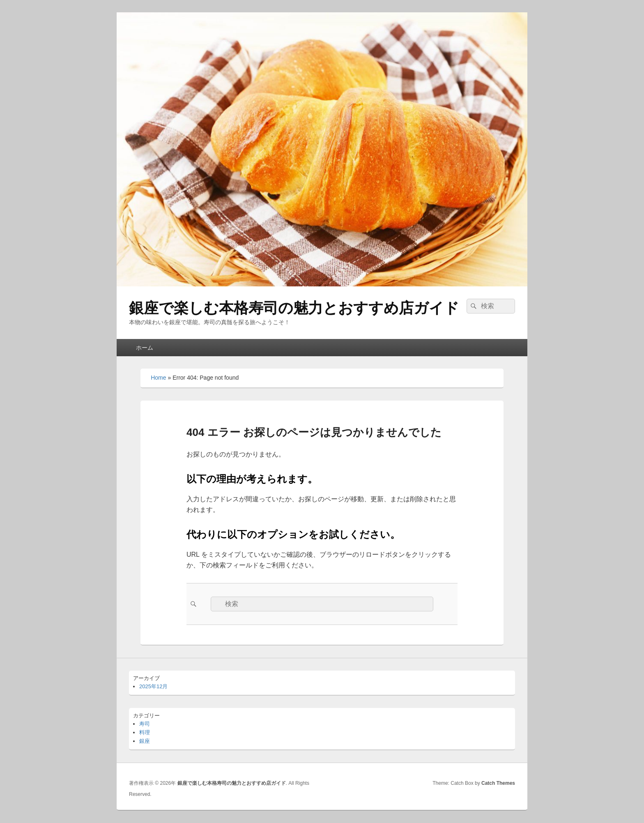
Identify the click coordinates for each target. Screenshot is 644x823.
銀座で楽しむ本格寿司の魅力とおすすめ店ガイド (294, 308)
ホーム (145, 348)
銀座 (145, 741)
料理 (145, 732)
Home (158, 378)
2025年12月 (153, 686)
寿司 (145, 724)
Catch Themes (498, 783)
